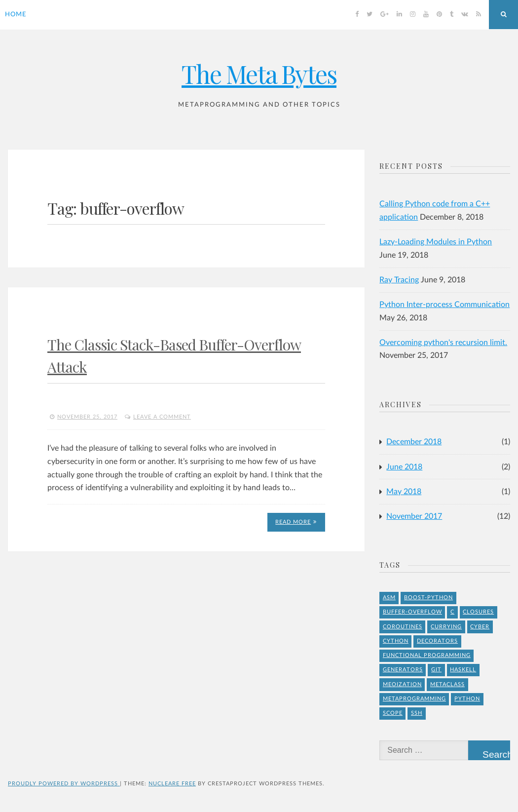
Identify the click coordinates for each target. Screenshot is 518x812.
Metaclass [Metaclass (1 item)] (447, 684)
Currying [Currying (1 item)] (446, 627)
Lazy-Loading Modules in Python (436, 242)
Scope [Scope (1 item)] (393, 713)
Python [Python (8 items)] (467, 699)
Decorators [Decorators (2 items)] (437, 641)
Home (16, 15)
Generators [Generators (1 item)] (403, 670)
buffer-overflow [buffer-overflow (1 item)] (412, 612)
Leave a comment (162, 417)
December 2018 (414, 442)
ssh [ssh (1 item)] (417, 713)
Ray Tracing (399, 280)
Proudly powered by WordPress (64, 784)
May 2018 (404, 492)
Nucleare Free (172, 784)
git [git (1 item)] (436, 670)
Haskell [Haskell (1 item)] (463, 670)
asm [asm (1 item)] (389, 598)
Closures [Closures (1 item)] (478, 612)
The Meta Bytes (259, 74)
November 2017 (414, 516)
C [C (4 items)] (452, 612)
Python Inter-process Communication (444, 305)
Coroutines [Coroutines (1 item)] (403, 627)
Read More (296, 522)
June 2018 (404, 467)
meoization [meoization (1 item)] (402, 684)
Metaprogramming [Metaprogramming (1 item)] (414, 699)
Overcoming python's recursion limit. (443, 343)
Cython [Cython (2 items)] (396, 641)
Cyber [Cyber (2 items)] (480, 627)
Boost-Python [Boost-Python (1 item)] (428, 598)
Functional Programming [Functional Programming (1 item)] (427, 655)
